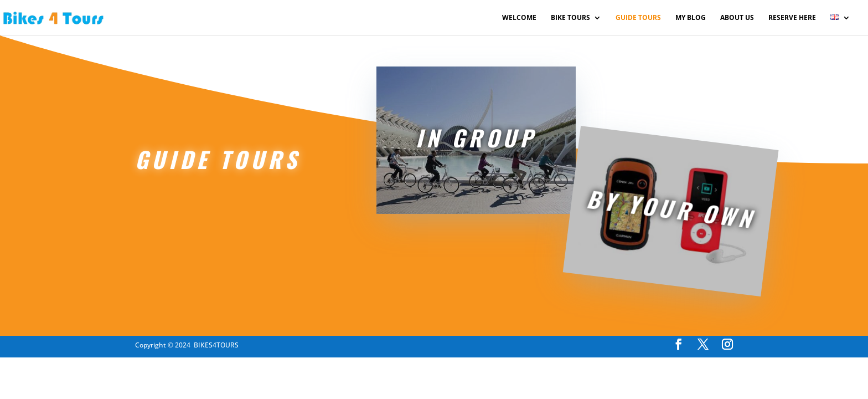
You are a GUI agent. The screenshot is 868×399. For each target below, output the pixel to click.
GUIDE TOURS (638, 18)
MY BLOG (691, 18)
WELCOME (519, 18)
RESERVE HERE (792, 18)
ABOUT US (737, 18)
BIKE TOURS (570, 18)
